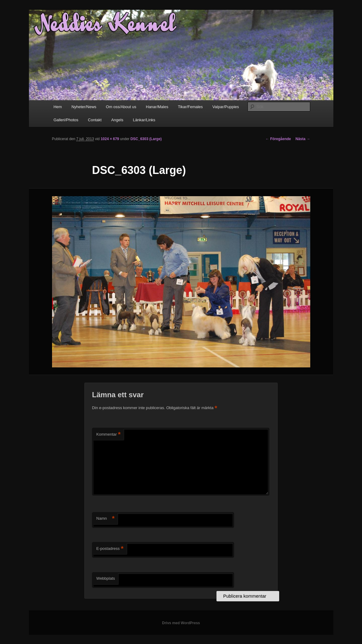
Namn (105, 519)
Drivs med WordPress (181, 623)
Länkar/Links (144, 120)
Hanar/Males (157, 107)
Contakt (95, 120)
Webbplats (105, 578)
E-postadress (110, 549)
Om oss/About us (121, 107)
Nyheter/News (84, 107)
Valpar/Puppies (226, 107)
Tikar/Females (190, 107)
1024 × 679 (110, 139)
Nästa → (303, 139)
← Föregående (278, 139)
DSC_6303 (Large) (146, 139)
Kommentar (108, 435)
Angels (117, 120)
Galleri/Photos (66, 120)
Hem (58, 107)
